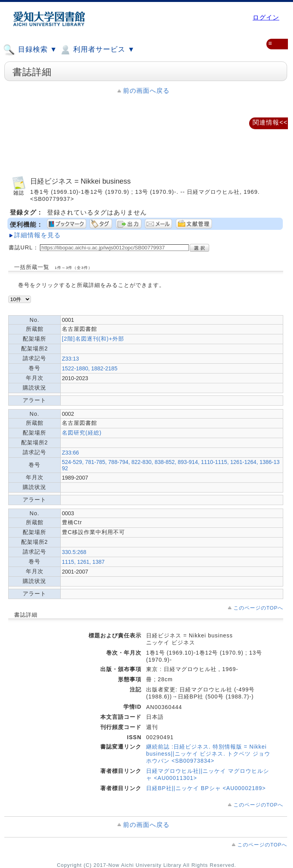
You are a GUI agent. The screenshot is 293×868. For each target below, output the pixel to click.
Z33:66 (71, 453)
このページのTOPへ (258, 608)
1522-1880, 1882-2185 (90, 368)
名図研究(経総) (82, 433)
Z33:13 (71, 359)
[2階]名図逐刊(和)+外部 (93, 339)
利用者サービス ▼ (97, 50)
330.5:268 (74, 552)
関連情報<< (270, 122)
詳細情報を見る (37, 235)
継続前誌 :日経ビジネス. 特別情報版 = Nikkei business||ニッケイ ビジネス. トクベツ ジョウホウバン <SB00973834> (208, 754)
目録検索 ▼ (30, 50)
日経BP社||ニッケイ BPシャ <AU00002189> (206, 788)
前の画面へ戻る (146, 91)
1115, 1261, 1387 (83, 562)
